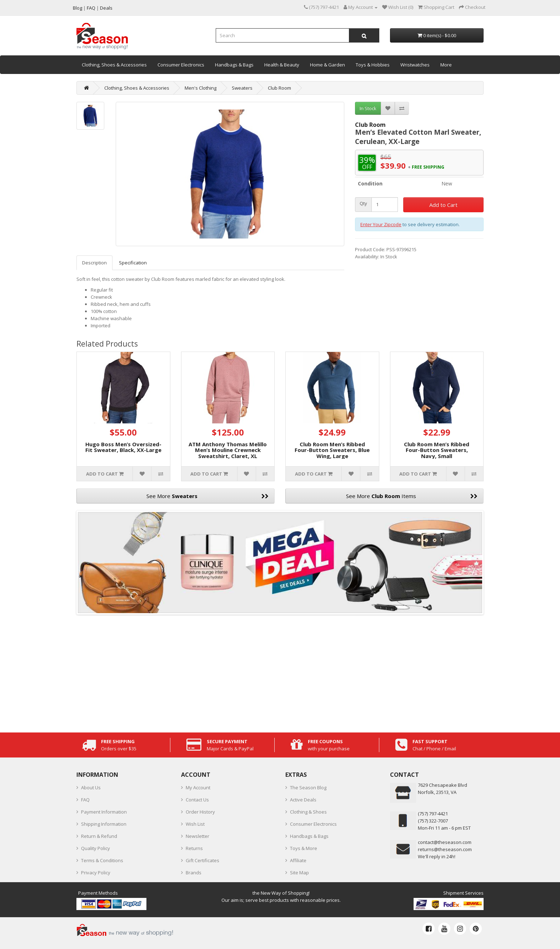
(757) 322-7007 (433, 821)
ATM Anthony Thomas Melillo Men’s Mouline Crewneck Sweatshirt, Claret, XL (228, 450)
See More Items (412, 496)
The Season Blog (308, 787)
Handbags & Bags (234, 65)
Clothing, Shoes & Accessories (114, 65)
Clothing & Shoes (308, 812)
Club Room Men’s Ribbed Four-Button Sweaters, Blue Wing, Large (332, 450)
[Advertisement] (280, 672)
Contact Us (197, 800)
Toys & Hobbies (373, 65)
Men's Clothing (201, 88)
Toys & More (304, 848)
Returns (194, 848)
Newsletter (197, 836)
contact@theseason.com (445, 842)
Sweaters (242, 88)
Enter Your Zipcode (381, 224)
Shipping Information (104, 824)
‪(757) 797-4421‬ (433, 814)
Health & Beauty (282, 65)
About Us (91, 787)
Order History (200, 812)
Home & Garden (327, 65)
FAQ (85, 800)
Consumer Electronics (181, 65)
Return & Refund (99, 836)
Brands (194, 873)
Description (94, 263)
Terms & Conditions (102, 860)
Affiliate (298, 860)
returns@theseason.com (445, 849)
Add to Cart (443, 205)
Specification (133, 263)
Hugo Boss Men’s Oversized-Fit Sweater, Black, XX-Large (123, 447)
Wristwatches (415, 65)
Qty (363, 203)
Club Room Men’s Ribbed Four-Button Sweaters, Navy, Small (437, 450)
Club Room (279, 88)
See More (207, 496)
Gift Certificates (202, 860)
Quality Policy (96, 848)
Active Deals (303, 800)
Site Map (299, 873)
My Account (198, 787)
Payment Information (104, 812)
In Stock (368, 108)
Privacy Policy (96, 873)
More (446, 65)
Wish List (195, 824)
